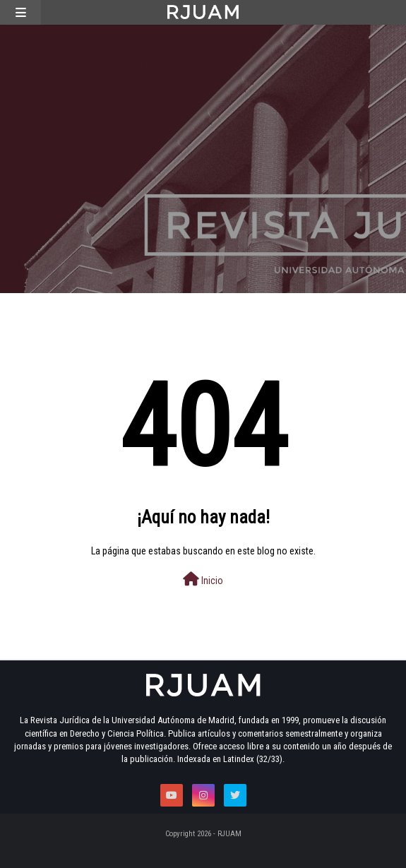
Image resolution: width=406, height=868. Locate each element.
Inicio (203, 579)
